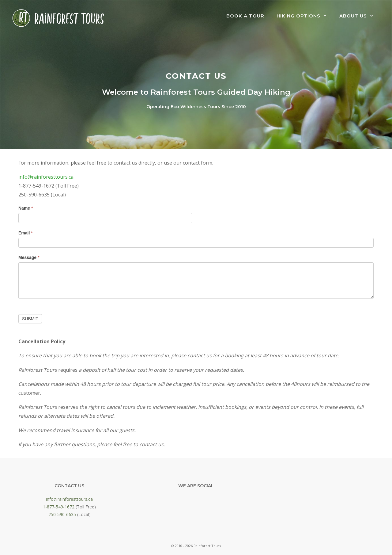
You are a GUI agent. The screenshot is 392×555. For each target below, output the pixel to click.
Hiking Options (305, 16)
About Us (360, 16)
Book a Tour (245, 16)
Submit (30, 319)
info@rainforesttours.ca (46, 177)
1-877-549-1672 (59, 507)
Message (29, 257)
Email (26, 233)
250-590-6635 (62, 514)
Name (26, 208)
